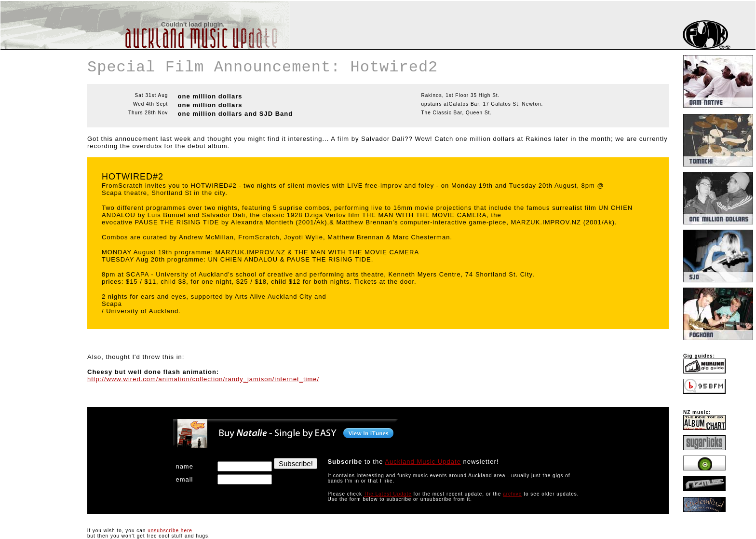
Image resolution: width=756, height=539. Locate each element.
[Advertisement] (29, 108)
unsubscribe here (170, 531)
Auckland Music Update (423, 462)
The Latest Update (387, 494)
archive (512, 494)
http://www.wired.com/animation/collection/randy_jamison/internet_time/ (203, 379)
